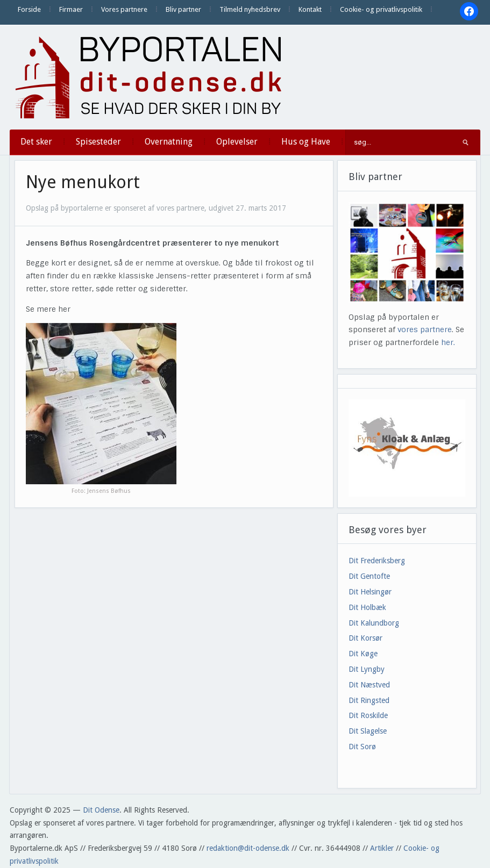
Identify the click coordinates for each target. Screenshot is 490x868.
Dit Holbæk (367, 607)
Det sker (36, 142)
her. (448, 342)
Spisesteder (98, 142)
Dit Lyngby (367, 669)
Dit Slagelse (368, 731)
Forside (29, 9)
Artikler (382, 848)
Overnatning (169, 142)
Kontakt (310, 9)
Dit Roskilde (368, 715)
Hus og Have (306, 142)
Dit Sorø (362, 747)
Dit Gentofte (369, 576)
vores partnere (425, 329)
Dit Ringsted (369, 700)
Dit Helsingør (370, 592)
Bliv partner (183, 9)
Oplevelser (237, 142)
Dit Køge (363, 654)
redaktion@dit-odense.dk (248, 848)
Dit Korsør (365, 638)
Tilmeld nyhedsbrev (250, 9)
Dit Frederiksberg (377, 561)
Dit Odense (101, 810)
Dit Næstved (369, 685)
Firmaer (71, 9)
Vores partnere (124, 9)
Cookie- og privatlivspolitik (381, 9)
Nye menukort (83, 182)
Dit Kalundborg (374, 623)
